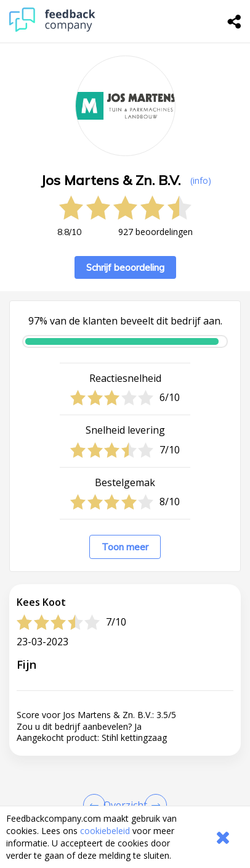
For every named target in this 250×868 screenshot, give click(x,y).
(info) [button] (201, 180)
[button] (125, 792)
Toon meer (125, 547)
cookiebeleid (105, 831)
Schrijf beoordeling (125, 267)
